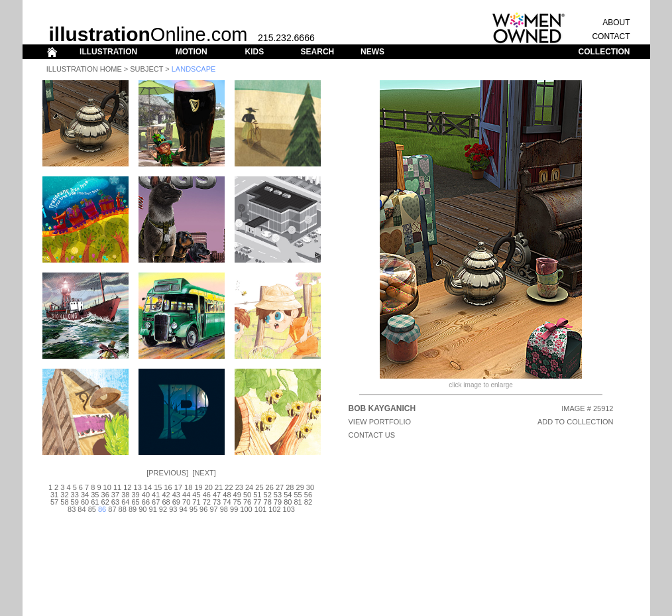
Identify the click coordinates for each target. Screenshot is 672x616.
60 (85, 502)
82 (308, 502)
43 (176, 495)
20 (209, 487)
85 (92, 509)
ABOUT (616, 23)
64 (125, 502)
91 (153, 509)
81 (298, 502)
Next (204, 473)
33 (75, 495)
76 (247, 502)
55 (298, 495)
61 (95, 502)
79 (278, 502)
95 (194, 509)
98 (224, 509)
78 (268, 502)
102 (274, 509)
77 (257, 502)
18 (188, 487)
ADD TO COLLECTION (576, 422)
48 (227, 495)
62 (105, 502)
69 (176, 502)
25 (259, 487)
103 (289, 509)
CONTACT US (372, 435)
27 (280, 487)
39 (135, 495)
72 (207, 502)
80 (288, 502)
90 (142, 509)
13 (138, 487)
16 (168, 487)
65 (135, 502)
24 (249, 487)
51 (257, 495)
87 (112, 509)
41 (156, 495)
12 (127, 487)
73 (217, 502)
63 (115, 502)
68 (166, 502)
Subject (146, 69)
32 (64, 495)
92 (163, 509)
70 (186, 502)
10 (107, 487)
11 (117, 487)
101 (260, 509)
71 (196, 502)
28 (290, 487)
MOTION (192, 52)
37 (115, 495)
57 (54, 502)
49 (237, 495)
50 (247, 495)
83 (72, 509)
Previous (167, 473)
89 (133, 509)
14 (148, 487)
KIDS (254, 52)
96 (203, 509)
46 (207, 495)
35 (95, 495)
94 (183, 509)
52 (268, 495)
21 (219, 487)
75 (237, 502)
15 (158, 487)
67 (156, 502)
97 (213, 509)
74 (227, 502)
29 (300, 487)
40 (146, 495)
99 (234, 509)
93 (173, 509)
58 (64, 502)
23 (239, 487)
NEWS (372, 52)
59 (75, 502)
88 (123, 509)
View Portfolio (380, 422)
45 (196, 495)
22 (229, 487)
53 (278, 495)
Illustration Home (84, 69)
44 (186, 495)
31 (54, 495)
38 (125, 495)
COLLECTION (604, 52)
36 (105, 495)
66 (146, 502)
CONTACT (611, 36)
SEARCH (318, 52)
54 (288, 495)
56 (308, 495)
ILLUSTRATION (108, 52)
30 (310, 487)
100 (246, 509)
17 (178, 487)
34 (85, 495)
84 (82, 509)
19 (198, 487)
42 (166, 495)
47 (217, 495)
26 (270, 487)
